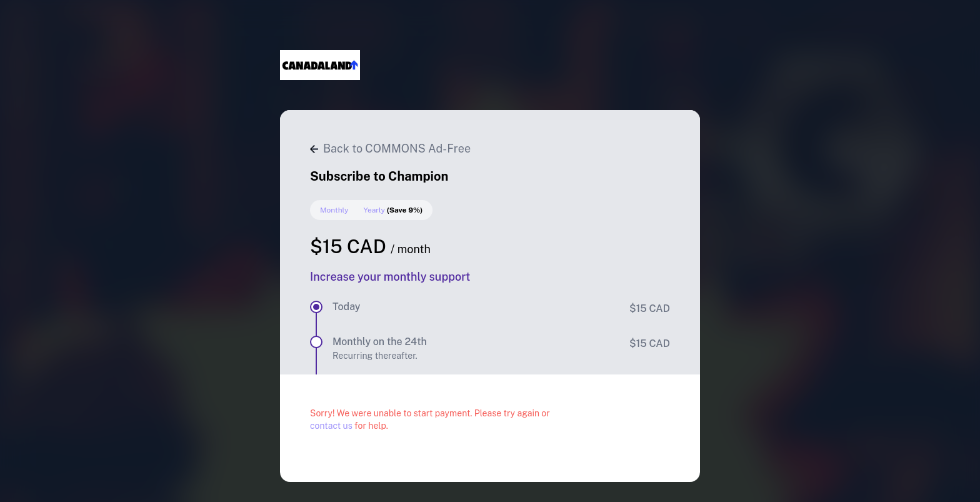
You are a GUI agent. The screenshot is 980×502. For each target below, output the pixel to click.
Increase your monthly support (390, 277)
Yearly (393, 210)
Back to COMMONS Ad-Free (390, 148)
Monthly (334, 210)
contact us (331, 426)
